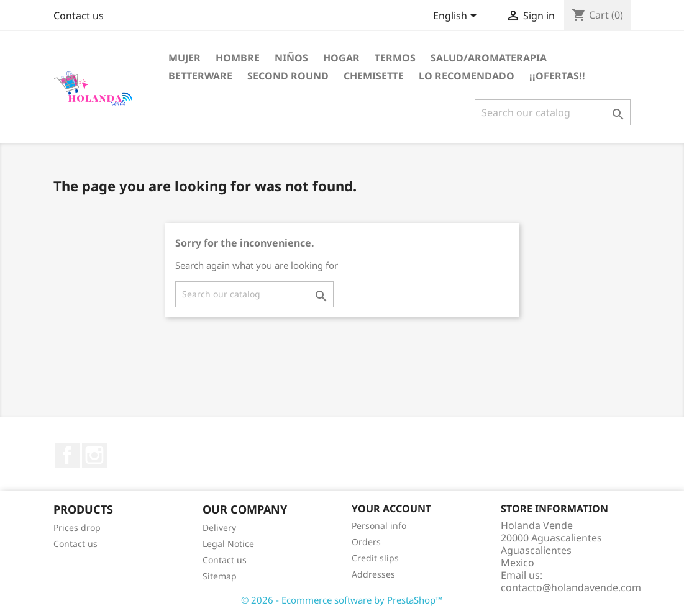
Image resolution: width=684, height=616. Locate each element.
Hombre (238, 58)
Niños (291, 58)
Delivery (219, 528)
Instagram (94, 455)
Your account (391, 509)
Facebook (67, 455)
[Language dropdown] (457, 17)
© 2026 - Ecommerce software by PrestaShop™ (342, 600)
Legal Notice (228, 544)
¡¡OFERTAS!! (557, 76)
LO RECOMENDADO (467, 76)
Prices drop (77, 528)
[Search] (553, 112)
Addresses (373, 574)
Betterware (200, 76)
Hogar (341, 58)
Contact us (79, 16)
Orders (366, 542)
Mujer (185, 58)
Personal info (379, 526)
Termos (395, 58)
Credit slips (375, 558)
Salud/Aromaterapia (489, 58)
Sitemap (220, 576)
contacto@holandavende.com (571, 587)
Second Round (288, 76)
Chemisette (374, 76)
